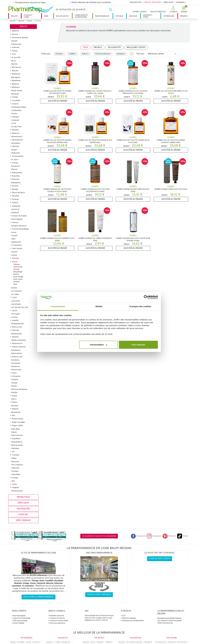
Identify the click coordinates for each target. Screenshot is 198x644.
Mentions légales (129, 618)
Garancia (15, 209)
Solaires (16, 282)
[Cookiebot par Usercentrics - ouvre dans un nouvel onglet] (146, 297)
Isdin (13, 239)
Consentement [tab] (58, 306)
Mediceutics (17, 334)
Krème (14, 288)
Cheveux (16, 264)
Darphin (15, 130)
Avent (93, 642)
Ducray (15, 163)
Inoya (14, 232)
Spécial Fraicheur (152, 2)
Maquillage (18, 272)
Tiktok (183, 536)
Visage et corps (28, 16)
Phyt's (14, 399)
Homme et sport (148, 16)
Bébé (46, 16)
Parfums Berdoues (19, 389)
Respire (15, 409)
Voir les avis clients (160, 559)
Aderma (15, 31)
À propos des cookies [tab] (140, 306)
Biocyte (15, 70)
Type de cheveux (102, 54)
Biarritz (14, 64)
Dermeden (16, 143)
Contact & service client (59, 621)
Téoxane (15, 461)
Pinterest (169, 536)
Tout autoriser (138, 345)
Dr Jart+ (15, 159)
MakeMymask (17, 324)
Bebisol (109, 642)
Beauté (14, 16)
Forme (72, 54)
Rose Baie (16, 429)
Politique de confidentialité (133, 621)
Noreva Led (17, 357)
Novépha (15, 360)
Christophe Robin (19, 107)
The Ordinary (17, 465)
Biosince (15, 84)
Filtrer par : (46, 54)
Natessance (17, 343)
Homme (16, 269)
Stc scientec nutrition (135, 642)
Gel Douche (18, 267)
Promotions (23, 497)
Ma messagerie (19, 616)
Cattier (15, 97)
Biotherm (16, 87)
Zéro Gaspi (168, 2)
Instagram (154, 536)
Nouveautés (135, 2)
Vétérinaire (169, 16)
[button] (173, 9)
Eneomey (16, 176)
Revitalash (16, 412)
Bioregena (16, 77)
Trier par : (141, 54)
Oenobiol (148, 642)
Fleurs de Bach (18, 192)
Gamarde (16, 206)
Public (85, 54)
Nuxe (14, 373)
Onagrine (16, 376)
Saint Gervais (17, 435)
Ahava (15, 34)
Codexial (15, 120)
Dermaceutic (17, 136)
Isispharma (16, 242)
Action (59, 54)
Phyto (14, 402)
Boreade (15, 94)
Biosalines (16, 80)
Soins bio (23, 515)
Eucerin (15, 186)
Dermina (16, 146)
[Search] (81, 9)
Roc (14, 415)
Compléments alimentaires (81, 16)
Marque (120, 54)
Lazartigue (16, 304)
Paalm (14, 386)
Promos (184, 16)
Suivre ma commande (22, 618)
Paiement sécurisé (57, 616)
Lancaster (16, 301)
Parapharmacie (102, 16)
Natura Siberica (19, 347)
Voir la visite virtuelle (99, 595)
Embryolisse (17, 172)
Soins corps (18, 279)
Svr (13, 451)
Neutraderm (17, 353)
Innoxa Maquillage (20, 229)
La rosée (15, 294)
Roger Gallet (17, 425)
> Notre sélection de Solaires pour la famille (90, 2)
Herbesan (172, 642)
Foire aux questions (57, 623)
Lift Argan (16, 314)
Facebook (138, 536)
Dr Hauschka (18, 156)
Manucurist (17, 327)
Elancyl (14, 169)
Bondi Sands (17, 90)
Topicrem (15, 468)
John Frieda (17, 248)
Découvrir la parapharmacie (38, 597)
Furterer (15, 199)
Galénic (15, 203)
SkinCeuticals (17, 445)
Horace (15, 222)
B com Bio (16, 57)
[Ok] (111, 9)
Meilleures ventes (136, 47)
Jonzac (14, 252)
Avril (14, 54)
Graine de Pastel (19, 216)
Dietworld (15, 153)
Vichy (14, 484)
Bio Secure (16, 67)
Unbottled (16, 474)
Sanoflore (16, 438)
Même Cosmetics (19, 340)
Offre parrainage (20, 621)
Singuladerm (17, 442)
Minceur (133, 16)
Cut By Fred (16, 127)
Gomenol (15, 212)
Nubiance (16, 366)
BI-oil (13, 61)
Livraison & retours (57, 618)
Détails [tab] (99, 306)
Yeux (15, 284)
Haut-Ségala (17, 219)
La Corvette (16, 291)
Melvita (15, 337)
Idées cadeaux (23, 520)
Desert (14, 150)
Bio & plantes (62, 16)
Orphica (15, 379)
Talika (14, 458)
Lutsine (14, 317)
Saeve (14, 432)
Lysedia (15, 320)
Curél (14, 123)
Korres (29, 21)
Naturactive (182, 642)
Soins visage (18, 277)
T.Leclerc (16, 455)
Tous (85, 47)
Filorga (15, 189)
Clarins (14, 113)
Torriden (15, 471)
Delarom (16, 133)
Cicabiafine (16, 110)
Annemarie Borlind (20, 37)
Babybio (100, 642)
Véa (13, 481)
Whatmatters (17, 491)
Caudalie (16, 100)
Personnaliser (99, 345)
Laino (14, 297)
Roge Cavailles (18, 422)
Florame (15, 196)
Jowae (14, 255)
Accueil (13, 21)
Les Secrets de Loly (20, 307)
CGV (124, 616)
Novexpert (16, 363)
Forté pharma (161, 642)
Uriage (15, 478)
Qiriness (15, 406)
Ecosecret (15, 166)
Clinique (15, 117)
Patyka (14, 392)
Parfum (16, 274)
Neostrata (16, 350)
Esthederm (16, 183)
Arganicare (16, 44)
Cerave (15, 104)
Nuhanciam (16, 369)
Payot (15, 396)
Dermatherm (17, 140)
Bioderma (16, 74)
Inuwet (14, 235)
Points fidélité (19, 623)
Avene (15, 51)
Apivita (14, 41)
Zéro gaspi (23, 503)
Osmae (14, 383)
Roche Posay (18, 419)
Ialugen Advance (19, 226)
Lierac (15, 310)
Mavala (15, 330)
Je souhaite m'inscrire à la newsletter (99, 536)
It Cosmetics (16, 245)
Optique (119, 16)
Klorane (15, 258)
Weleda (15, 487)
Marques (180, 2)
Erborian (16, 179)
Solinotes (15, 448)
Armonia (16, 47)
